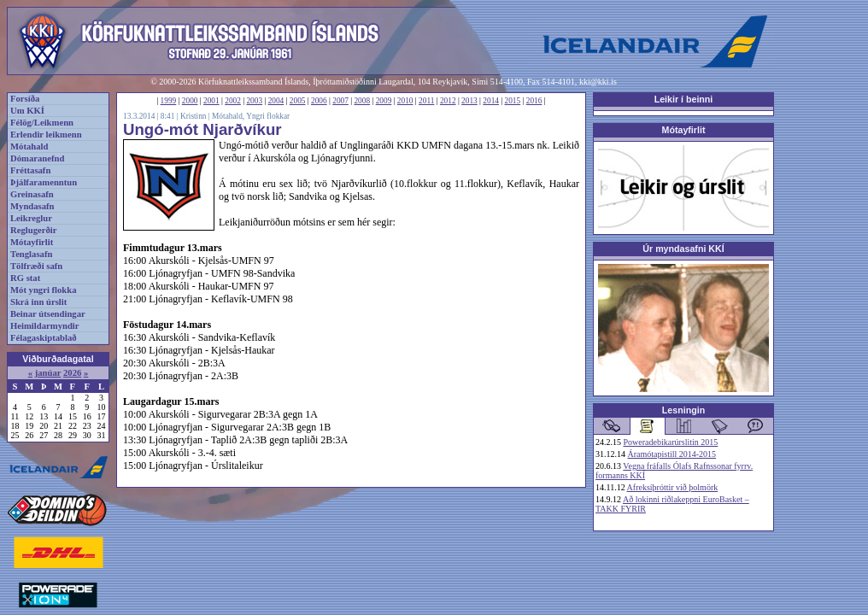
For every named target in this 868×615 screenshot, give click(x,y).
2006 (319, 101)
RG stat (25, 278)
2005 (298, 101)
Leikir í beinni (684, 99)
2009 (384, 101)
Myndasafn (32, 206)
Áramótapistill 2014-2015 (672, 454)
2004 (276, 101)
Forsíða (25, 99)
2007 (340, 101)
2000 (190, 101)
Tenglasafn (31, 254)
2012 (448, 101)
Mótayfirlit (32, 242)
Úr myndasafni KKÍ (683, 249)
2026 (72, 373)
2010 (405, 101)
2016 (534, 101)
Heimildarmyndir (45, 326)
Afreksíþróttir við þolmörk (673, 487)
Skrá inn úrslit (38, 302)
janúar (48, 373)
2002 (233, 101)
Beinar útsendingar (48, 314)
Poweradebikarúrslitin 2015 (671, 442)
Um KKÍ (27, 111)
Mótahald (29, 146)
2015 (513, 101)
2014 (491, 101)
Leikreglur (31, 218)
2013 (469, 101)
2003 (254, 101)
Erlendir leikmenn (46, 135)
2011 (426, 101)
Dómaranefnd (37, 158)
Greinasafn (32, 194)
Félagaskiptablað (44, 338)
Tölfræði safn (36, 266)
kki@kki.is (598, 82)
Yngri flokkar (268, 116)
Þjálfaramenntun (44, 182)
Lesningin (683, 410)
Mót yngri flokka (44, 290)
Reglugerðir (33, 230)
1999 (169, 101)
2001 (211, 101)
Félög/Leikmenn (42, 123)
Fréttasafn (30, 170)
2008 (362, 101)
